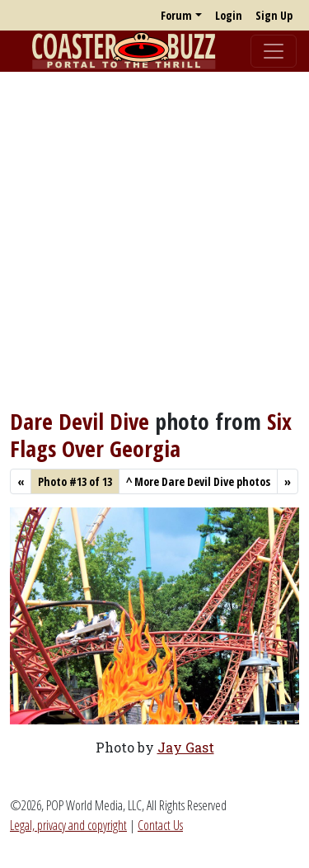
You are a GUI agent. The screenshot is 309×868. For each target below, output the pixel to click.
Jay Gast (186, 747)
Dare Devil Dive (80, 421)
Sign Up (274, 15)
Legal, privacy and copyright (68, 825)
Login (229, 15)
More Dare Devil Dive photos (198, 481)
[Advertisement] (154, 240)
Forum (176, 15)
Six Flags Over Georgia (151, 434)
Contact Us (160, 825)
